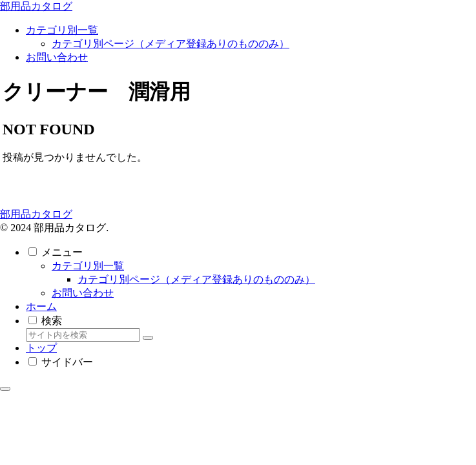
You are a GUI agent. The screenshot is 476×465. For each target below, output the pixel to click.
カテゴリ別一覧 (88, 266)
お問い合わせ (83, 293)
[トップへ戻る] (5, 389)
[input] (83, 335)
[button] (148, 338)
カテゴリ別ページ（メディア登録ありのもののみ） (196, 279)
